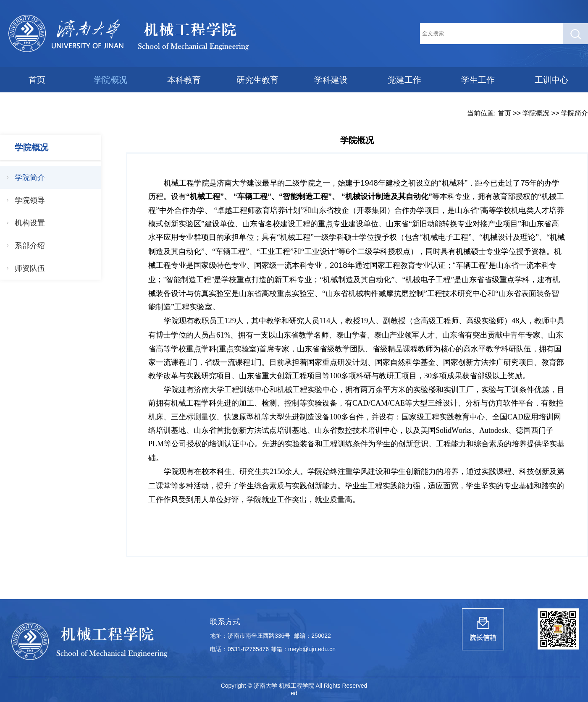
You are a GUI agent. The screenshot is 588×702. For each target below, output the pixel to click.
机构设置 (30, 223)
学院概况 (110, 80)
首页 (37, 80)
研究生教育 (257, 80)
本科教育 (184, 80)
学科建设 (331, 80)
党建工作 (404, 80)
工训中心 (551, 80)
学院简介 (575, 113)
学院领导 (30, 200)
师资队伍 (30, 268)
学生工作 (478, 80)
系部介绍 (30, 246)
